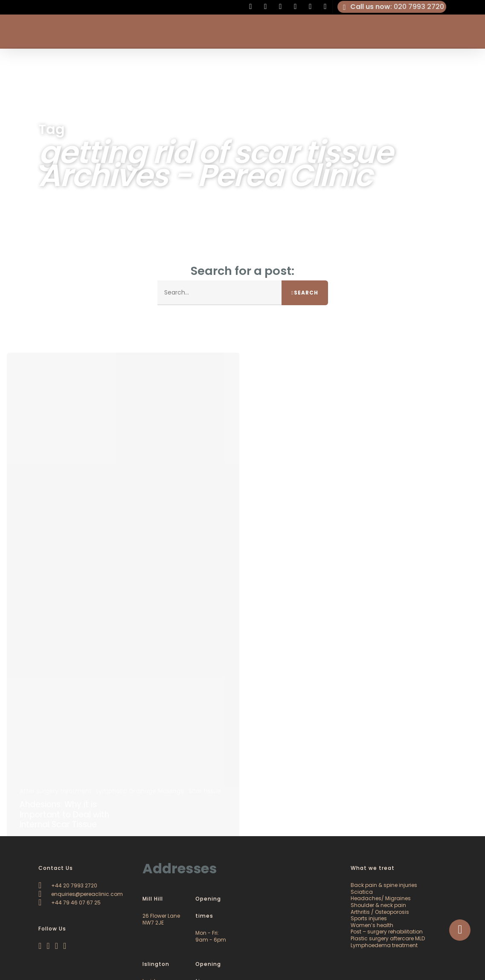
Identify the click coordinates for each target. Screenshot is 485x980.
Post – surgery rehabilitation (387, 932)
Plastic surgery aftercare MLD (388, 938)
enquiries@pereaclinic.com (81, 894)
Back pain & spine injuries (384, 885)
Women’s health (372, 925)
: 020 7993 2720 (392, 7)
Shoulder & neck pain (378, 905)
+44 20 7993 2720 (68, 885)
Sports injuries (369, 918)
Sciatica (362, 892)
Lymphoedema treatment (384, 945)
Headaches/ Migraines (381, 898)
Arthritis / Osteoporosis (380, 912)
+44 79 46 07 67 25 (70, 903)
